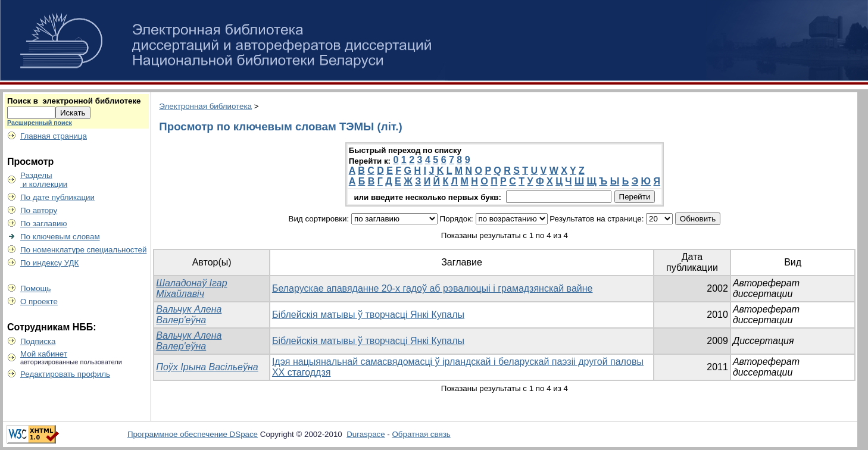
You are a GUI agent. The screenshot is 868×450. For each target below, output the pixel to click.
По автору (39, 210)
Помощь (35, 288)
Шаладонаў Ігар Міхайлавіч (191, 288)
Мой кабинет (44, 354)
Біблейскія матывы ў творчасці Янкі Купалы (368, 315)
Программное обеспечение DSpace (193, 434)
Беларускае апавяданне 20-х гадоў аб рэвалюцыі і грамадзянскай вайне (433, 288)
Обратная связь (421, 434)
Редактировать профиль (65, 374)
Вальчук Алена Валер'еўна (189, 315)
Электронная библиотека (205, 106)
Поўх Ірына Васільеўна (207, 367)
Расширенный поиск (40, 123)
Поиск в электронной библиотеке (74, 101)
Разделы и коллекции (44, 180)
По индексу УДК (49, 263)
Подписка (38, 341)
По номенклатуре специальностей (83, 250)
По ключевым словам (60, 237)
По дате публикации (57, 197)
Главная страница (54, 136)
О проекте (39, 301)
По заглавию (44, 224)
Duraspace (366, 434)
